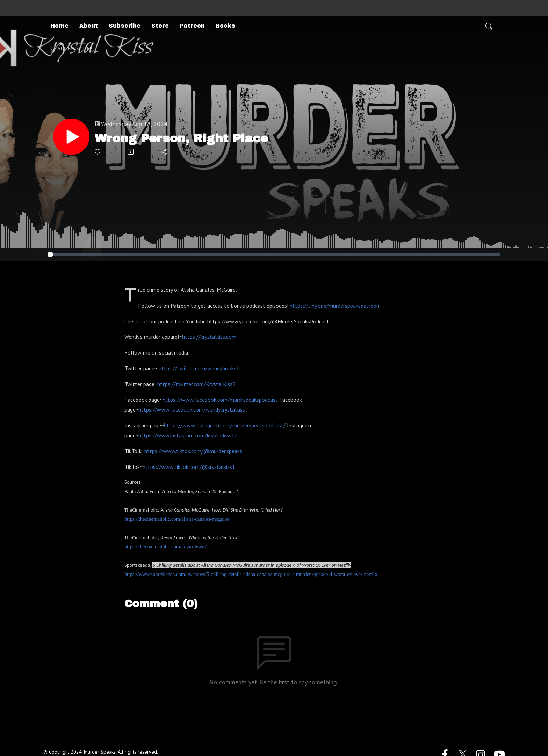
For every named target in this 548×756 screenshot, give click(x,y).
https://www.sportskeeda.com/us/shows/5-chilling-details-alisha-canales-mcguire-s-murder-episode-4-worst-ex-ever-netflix (251, 574)
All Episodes (71, 48)
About (89, 26)
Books (225, 26)
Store (160, 26)
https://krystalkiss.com (209, 337)
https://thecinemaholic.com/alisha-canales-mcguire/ (177, 519)
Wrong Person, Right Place (181, 138)
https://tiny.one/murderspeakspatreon (334, 306)
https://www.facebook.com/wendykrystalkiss (192, 409)
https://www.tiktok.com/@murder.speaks (193, 451)
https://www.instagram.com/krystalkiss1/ (188, 435)
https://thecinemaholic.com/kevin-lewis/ (166, 547)
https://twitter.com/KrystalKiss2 (196, 384)
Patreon (192, 26)
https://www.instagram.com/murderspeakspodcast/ (225, 425)
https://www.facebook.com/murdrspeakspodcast (220, 400)
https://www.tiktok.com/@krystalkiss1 (189, 467)
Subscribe (125, 26)
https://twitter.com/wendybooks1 (199, 368)
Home (59, 26)
